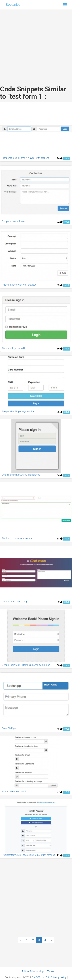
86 (60, 349)
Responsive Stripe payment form (19, 411)
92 (60, 222)
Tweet (51, 971)
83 (60, 539)
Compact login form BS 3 (15, 348)
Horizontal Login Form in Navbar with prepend (26, 158)
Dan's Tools (38, 977)
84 (60, 475)
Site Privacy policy (56, 977)
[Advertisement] (35, 44)
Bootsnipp (13, 5)
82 (60, 602)
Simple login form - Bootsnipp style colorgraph (26, 665)
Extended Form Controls (14, 792)
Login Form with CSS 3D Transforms (21, 475)
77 (60, 792)
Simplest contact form (14, 221)
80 (60, 665)
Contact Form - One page (15, 602)
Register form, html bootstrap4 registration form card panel (33, 855)
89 (60, 285)
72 (60, 855)
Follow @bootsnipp (32, 971)
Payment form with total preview (19, 285)
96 (60, 158)
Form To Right (9, 728)
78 (60, 729)
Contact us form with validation (18, 538)
